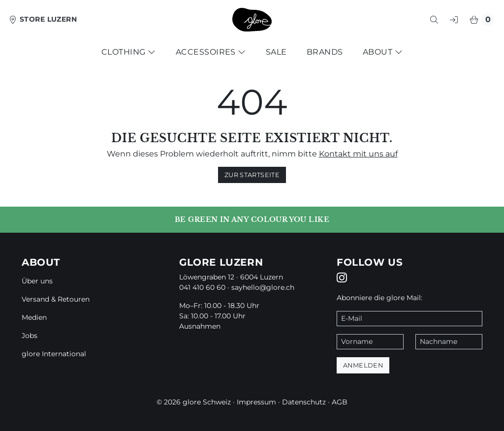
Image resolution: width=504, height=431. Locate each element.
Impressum (256, 402)
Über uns (37, 281)
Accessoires (211, 52)
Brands (325, 52)
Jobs (30, 336)
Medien (34, 317)
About (383, 52)
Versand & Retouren (56, 299)
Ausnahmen (200, 326)
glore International (54, 354)
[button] (434, 20)
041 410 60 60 (202, 287)
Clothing (129, 52)
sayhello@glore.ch (263, 287)
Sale (276, 52)
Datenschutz (304, 402)
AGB (340, 402)
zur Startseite (252, 175)
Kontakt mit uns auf (358, 154)
